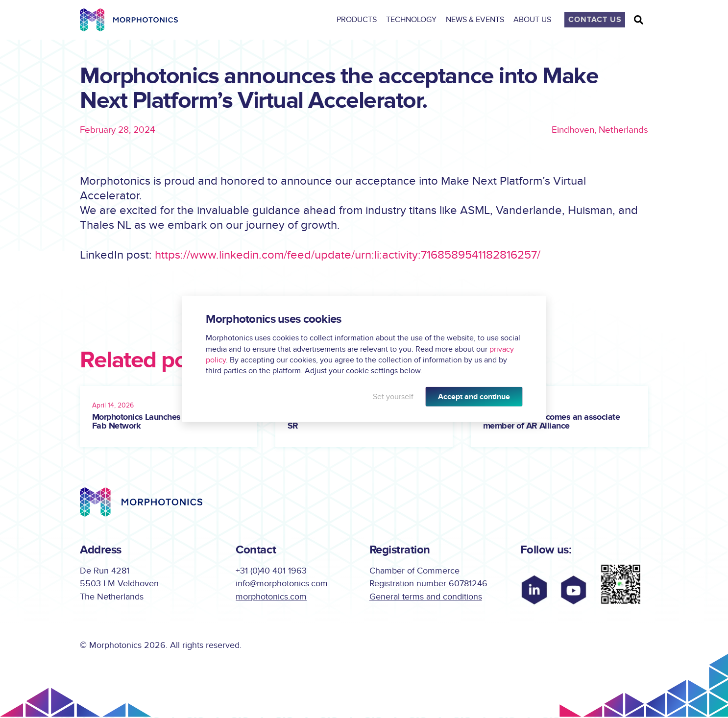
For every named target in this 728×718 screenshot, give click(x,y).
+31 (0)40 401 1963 (271, 571)
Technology (414, 20)
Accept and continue (474, 397)
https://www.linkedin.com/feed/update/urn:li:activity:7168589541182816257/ (348, 255)
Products (360, 20)
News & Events (478, 20)
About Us (535, 20)
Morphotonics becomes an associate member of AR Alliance (551, 422)
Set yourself (393, 397)
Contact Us (595, 20)
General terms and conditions (426, 598)
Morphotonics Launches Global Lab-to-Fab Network (164, 422)
